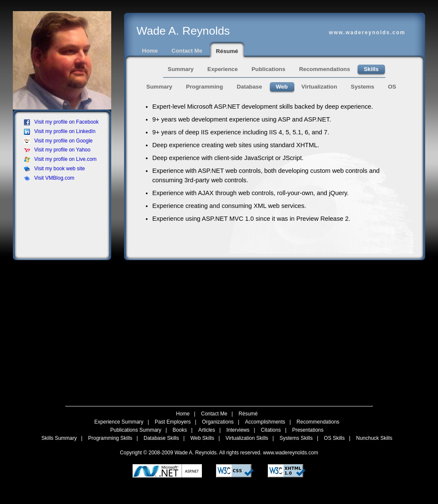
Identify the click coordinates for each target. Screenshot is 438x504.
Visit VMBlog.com (49, 178)
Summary (181, 69)
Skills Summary (59, 438)
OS (392, 87)
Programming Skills (110, 438)
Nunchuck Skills (374, 438)
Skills (371, 69)
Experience (223, 69)
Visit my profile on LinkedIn (60, 131)
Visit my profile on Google (58, 141)
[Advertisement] (65, 206)
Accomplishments (265, 422)
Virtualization (319, 87)
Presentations (308, 430)
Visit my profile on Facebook (61, 122)
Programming (205, 87)
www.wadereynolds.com (291, 453)
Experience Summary (119, 422)
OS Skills (334, 438)
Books (180, 430)
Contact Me (187, 51)
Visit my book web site (55, 169)
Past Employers (173, 422)
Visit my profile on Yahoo (57, 150)
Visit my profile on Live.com (60, 159)
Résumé (227, 51)
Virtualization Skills (247, 438)
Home (150, 51)
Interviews (238, 430)
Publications (268, 69)
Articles (206, 430)
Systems (363, 87)
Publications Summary (136, 430)
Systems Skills (296, 438)
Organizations (218, 422)
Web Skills (202, 438)
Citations (271, 430)
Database (249, 87)
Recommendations (324, 69)
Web (282, 87)
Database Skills (161, 438)
